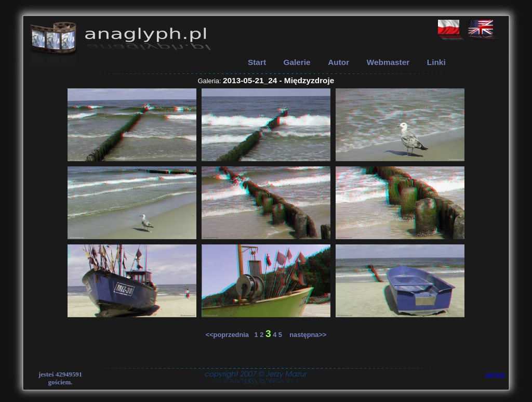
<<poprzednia (230, 335)
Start (257, 62)
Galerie (297, 62)
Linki (436, 62)
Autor (338, 62)
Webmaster (388, 62)
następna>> (305, 335)
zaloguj (495, 374)
